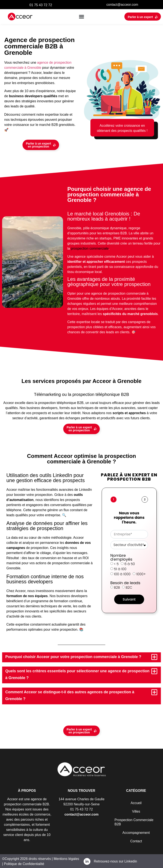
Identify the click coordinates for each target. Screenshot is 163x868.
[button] (82, 17)
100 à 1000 (122, 574)
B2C (129, 587)
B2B (117, 587)
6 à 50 (130, 563)
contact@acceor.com (122, 5)
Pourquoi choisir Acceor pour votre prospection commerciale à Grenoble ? (73, 657)
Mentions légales (66, 858)
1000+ (141, 574)
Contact (136, 841)
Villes (136, 811)
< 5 (116, 563)
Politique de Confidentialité (24, 863)
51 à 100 (120, 569)
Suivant (129, 599)
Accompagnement (136, 832)
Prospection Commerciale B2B (134, 822)
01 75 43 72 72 (41, 5)
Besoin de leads (125, 582)
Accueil (136, 803)
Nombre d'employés (121, 557)
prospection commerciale (90, 248)
